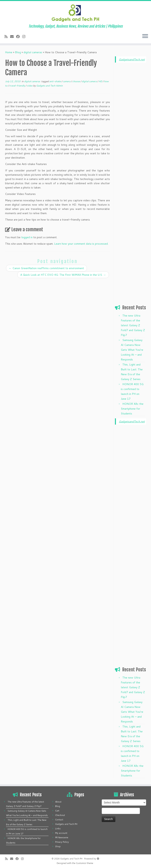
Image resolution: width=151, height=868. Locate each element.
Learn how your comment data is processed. (81, 244)
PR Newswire (62, 837)
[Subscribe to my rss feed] (7, 37)
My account (61, 833)
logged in (27, 237)
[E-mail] (13, 37)
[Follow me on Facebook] (19, 37)
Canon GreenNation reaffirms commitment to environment (46, 268)
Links (58, 829)
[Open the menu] (145, 36)
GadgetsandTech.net (132, 59)
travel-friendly (17, 86)
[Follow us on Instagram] (25, 37)
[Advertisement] (131, 125)
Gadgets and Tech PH (66, 824)
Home (9, 52)
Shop (58, 846)
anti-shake (55, 81)
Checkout (60, 815)
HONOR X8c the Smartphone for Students (132, 409)
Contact (59, 820)
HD (101, 81)
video (30, 86)
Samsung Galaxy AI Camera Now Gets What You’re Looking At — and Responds (132, 350)
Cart (57, 811)
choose (76, 81)
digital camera (90, 81)
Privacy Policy (62, 842)
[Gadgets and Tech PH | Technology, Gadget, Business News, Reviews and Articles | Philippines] (75, 13)
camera (67, 81)
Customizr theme (85, 863)
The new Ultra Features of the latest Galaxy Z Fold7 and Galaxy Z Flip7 (133, 325)
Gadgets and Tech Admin (49, 86)
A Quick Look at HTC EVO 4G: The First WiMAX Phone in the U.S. (63, 275)
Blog (18, 52)
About (58, 802)
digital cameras (33, 52)
